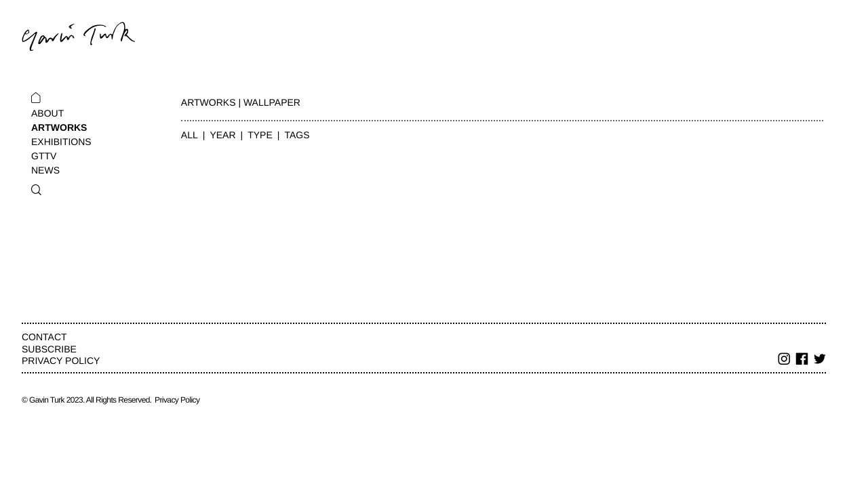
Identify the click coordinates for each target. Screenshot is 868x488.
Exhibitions (61, 142)
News (45, 170)
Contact (44, 337)
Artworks (59, 127)
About (47, 113)
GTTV (44, 156)
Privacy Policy (61, 361)
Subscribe (49, 349)
